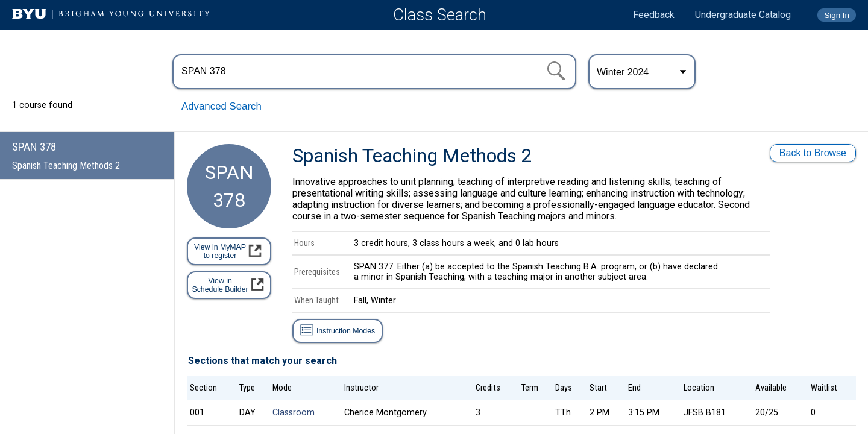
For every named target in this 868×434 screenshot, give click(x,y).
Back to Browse (813, 153)
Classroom (294, 413)
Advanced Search (222, 106)
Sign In (837, 15)
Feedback (654, 15)
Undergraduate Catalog (743, 15)
